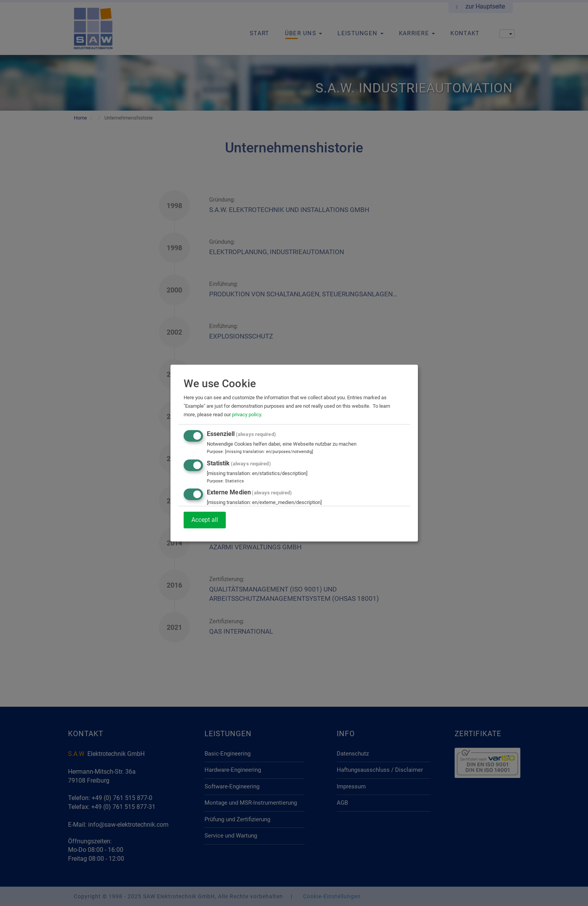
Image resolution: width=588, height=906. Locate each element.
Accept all (205, 520)
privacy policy (246, 415)
